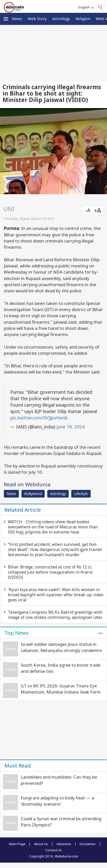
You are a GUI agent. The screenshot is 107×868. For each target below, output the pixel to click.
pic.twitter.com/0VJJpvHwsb (39, 418)
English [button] (85, 7)
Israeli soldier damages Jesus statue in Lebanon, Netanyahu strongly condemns (61, 647)
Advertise (64, 844)
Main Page (17, 844)
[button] (6, 19)
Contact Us (53, 850)
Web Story (37, 18)
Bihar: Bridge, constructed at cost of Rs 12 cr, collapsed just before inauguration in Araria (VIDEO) (50, 572)
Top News (16, 633)
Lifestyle (81, 494)
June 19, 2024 (70, 427)
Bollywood (33, 494)
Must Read (18, 766)
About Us (41, 844)
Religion (83, 18)
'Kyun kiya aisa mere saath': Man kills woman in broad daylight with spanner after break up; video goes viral (56, 595)
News (17, 18)
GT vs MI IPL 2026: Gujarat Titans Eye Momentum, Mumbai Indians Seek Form (61, 689)
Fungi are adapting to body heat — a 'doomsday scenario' (57, 801)
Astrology (61, 18)
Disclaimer (88, 844)
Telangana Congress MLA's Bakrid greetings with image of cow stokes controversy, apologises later (55, 615)
